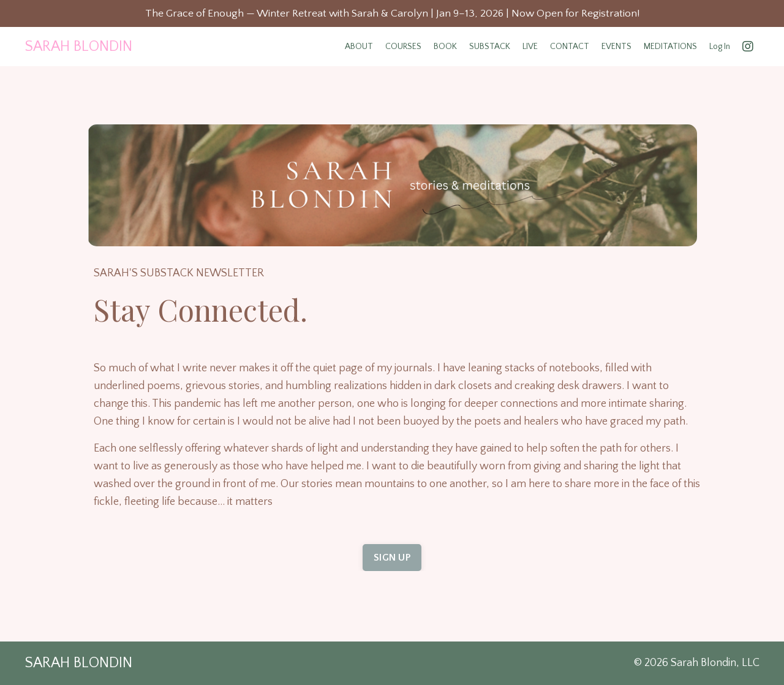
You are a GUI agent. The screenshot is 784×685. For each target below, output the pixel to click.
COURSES (403, 47)
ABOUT (359, 47)
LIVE (530, 47)
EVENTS (616, 47)
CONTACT (570, 47)
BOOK (445, 47)
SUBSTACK (490, 47)
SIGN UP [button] (392, 558)
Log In (720, 47)
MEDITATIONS (670, 47)
